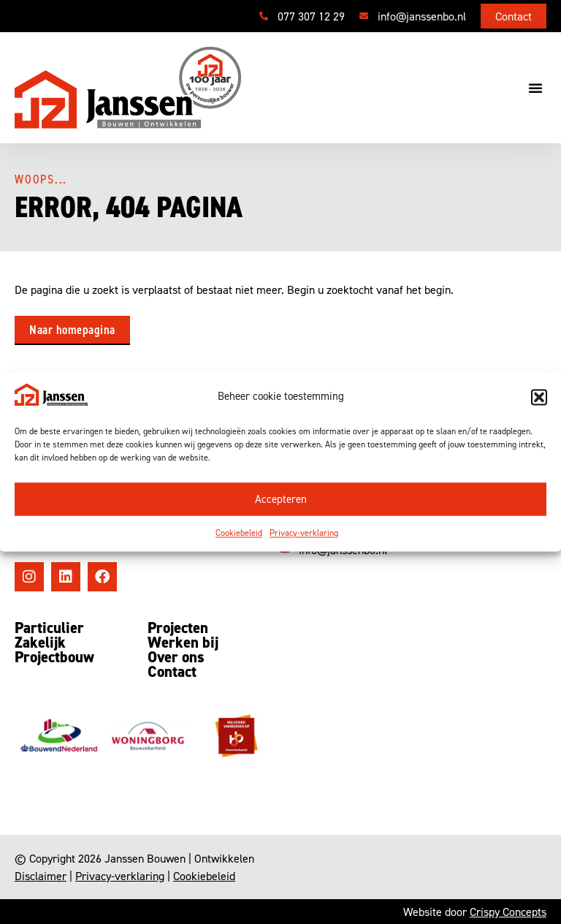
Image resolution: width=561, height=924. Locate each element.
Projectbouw (54, 657)
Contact (172, 672)
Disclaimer (41, 876)
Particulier (49, 628)
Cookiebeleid (239, 533)
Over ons (176, 657)
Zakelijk (40, 643)
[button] (539, 397)
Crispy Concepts (508, 912)
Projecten (178, 628)
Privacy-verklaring (304, 533)
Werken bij (183, 643)
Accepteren (281, 499)
